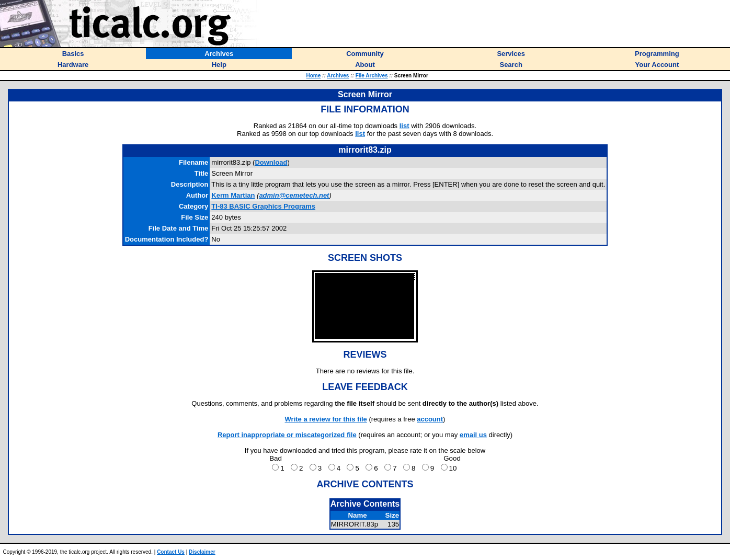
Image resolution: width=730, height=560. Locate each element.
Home (314, 76)
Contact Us (171, 552)
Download (271, 162)
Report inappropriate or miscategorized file (287, 435)
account (430, 419)
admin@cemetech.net (294, 195)
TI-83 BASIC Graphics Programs (263, 206)
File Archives (372, 76)
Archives (338, 76)
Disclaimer (202, 552)
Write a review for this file (326, 419)
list (404, 126)
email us (473, 435)
